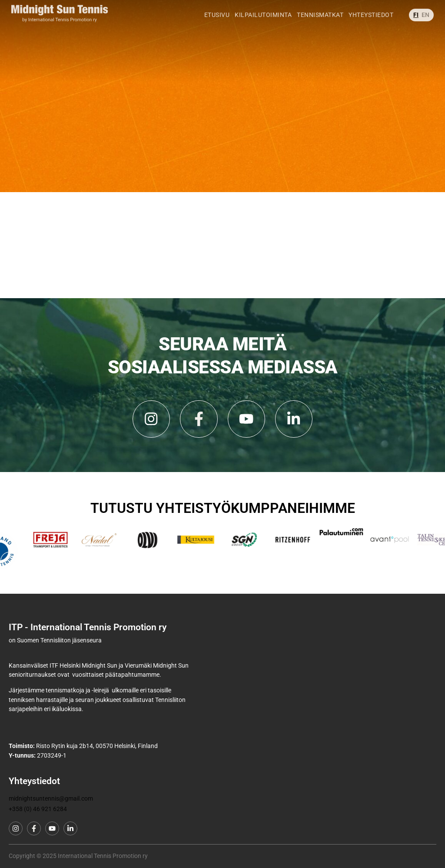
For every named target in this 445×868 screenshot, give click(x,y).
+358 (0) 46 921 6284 (38, 809)
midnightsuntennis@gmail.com (51, 799)
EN (425, 4)
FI (416, 4)
